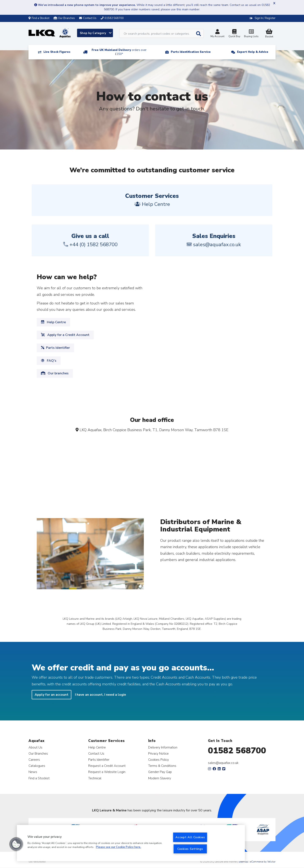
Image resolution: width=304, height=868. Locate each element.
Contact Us (96, 753)
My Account (217, 34)
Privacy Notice (158, 753)
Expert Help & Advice (253, 52)
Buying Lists (251, 34)
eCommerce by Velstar (263, 862)
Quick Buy (234, 34)
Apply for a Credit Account (65, 335)
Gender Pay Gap (160, 772)
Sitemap (243, 862)
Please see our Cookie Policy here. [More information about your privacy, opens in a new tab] (118, 847)
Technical (95, 778)
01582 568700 (237, 751)
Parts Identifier (55, 348)
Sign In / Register (265, 18)
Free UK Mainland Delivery (119, 52)
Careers (34, 760)
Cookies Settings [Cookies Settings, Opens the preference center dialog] (190, 849)
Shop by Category (96, 33)
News (33, 772)
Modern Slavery (160, 778)
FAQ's (49, 361)
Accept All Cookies (190, 837)
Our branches (55, 373)
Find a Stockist (39, 18)
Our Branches (64, 18)
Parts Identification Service (191, 52)
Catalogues (37, 766)
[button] (16, 844)
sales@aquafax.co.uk (223, 763)
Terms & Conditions (162, 766)
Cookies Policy (159, 760)
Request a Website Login (107, 772)
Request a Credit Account (107, 766)
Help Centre (53, 322)
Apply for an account (52, 695)
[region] (131, 843)
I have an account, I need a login (100, 695)
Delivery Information (163, 747)
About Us (35, 747)
